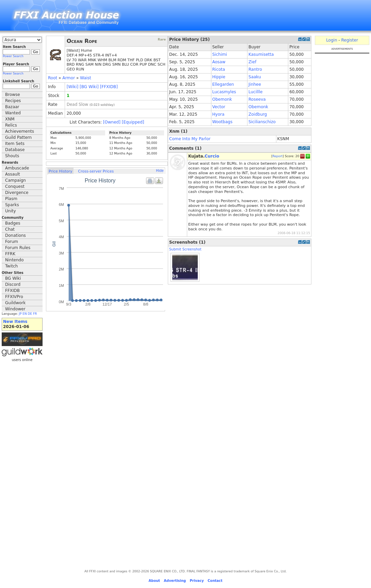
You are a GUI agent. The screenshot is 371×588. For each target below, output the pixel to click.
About (154, 581)
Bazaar (12, 107)
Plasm (11, 199)
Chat (10, 229)
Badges (13, 223)
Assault (13, 174)
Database (15, 150)
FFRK (10, 254)
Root (53, 78)
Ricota (219, 69)
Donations (15, 235)
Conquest (15, 186)
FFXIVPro (14, 297)
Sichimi (220, 54)
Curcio (212, 156)
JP (20, 314)
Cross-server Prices (96, 171)
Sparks (12, 205)
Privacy (197, 581)
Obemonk (222, 99)
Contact (215, 581)
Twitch (11, 266)
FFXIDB (12, 291)
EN (25, 314)
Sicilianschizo (262, 122)
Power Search (13, 56)
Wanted (13, 113)
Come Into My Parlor (190, 139)
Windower (15, 309)
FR (35, 314)
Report (277, 156)
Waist (86, 78)
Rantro (255, 69)
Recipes (13, 101)
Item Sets (15, 144)
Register (349, 40)
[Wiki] (73, 87)
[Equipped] (133, 122)
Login (332, 40)
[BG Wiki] (89, 87)
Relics (11, 125)
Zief (252, 62)
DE (30, 314)
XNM (10, 119)
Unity (11, 211)
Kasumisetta (261, 54)
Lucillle (255, 92)
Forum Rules (18, 248)
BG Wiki (13, 278)
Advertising (175, 581)
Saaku (255, 77)
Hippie (219, 77)
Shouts (12, 156)
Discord (13, 284)
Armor (69, 78)
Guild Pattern (18, 137)
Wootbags (222, 122)
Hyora (219, 114)
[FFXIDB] (109, 87)
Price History (60, 171)
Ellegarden (223, 84)
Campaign (15, 180)
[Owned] (112, 122)
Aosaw (219, 62)
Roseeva (257, 99)
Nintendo (14, 260)
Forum (12, 242)
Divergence (17, 193)
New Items (15, 322)
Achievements (20, 131)
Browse (13, 95)
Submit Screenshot (185, 249)
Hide (160, 171)
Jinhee (255, 84)
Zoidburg (258, 114)
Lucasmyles (224, 92)
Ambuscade (17, 168)
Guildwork (15, 303)
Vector (219, 107)
